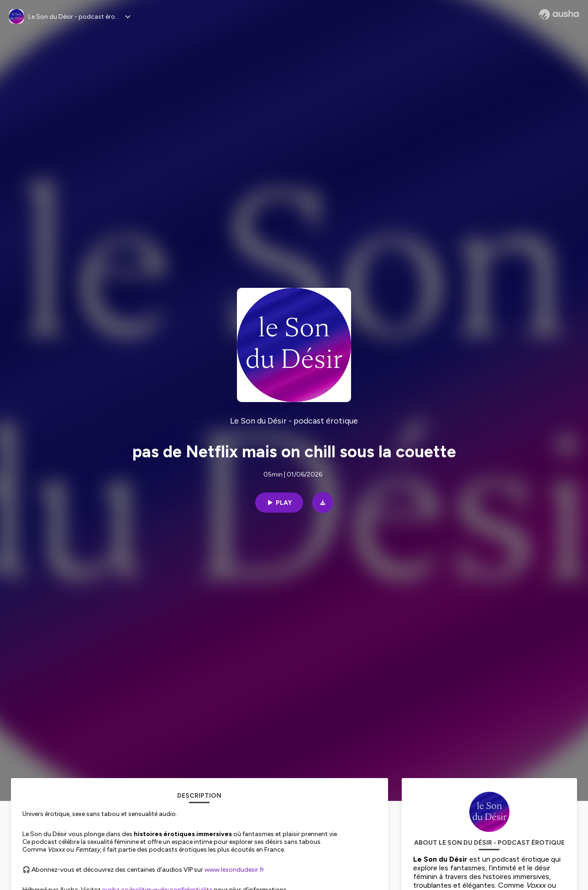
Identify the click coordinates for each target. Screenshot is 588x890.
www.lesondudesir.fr (234, 870)
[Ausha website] (559, 15)
